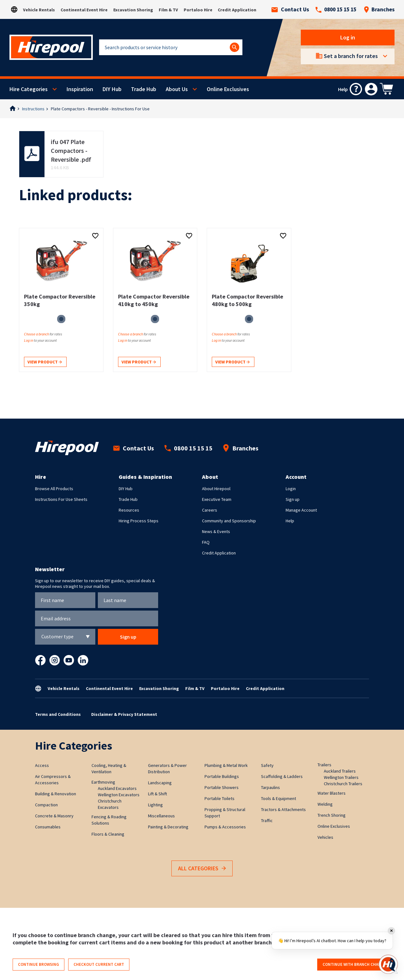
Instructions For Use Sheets (61, 499)
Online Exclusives (228, 89)
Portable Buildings (222, 776)
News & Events (216, 531)
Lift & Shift (157, 794)
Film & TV (168, 10)
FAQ (206, 542)
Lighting (155, 805)
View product (45, 362)
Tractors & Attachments (283, 809)
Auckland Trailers (340, 771)
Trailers (324, 765)
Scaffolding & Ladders (282, 776)
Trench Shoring (332, 815)
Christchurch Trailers (343, 784)
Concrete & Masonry (54, 816)
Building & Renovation (56, 794)
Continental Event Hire (84, 10)
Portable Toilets (220, 798)
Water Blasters (332, 793)
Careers (210, 510)
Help (290, 521)
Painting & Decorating (168, 827)
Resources (129, 510)
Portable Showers (222, 787)
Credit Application (237, 10)
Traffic (267, 821)
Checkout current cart (99, 964)
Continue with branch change (354, 964)
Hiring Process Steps (139, 521)
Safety (267, 765)
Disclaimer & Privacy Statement (124, 714)
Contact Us (290, 9)
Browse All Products (54, 489)
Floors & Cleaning (108, 834)
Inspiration (80, 89)
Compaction (46, 805)
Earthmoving (103, 782)
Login (291, 489)
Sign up (293, 499)
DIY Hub (112, 89)
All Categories (202, 869)
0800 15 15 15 (336, 9)
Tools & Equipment (279, 798)
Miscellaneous (161, 816)
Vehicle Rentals (39, 10)
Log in (348, 37)
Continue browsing (39, 964)
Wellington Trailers (341, 777)
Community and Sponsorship (229, 521)
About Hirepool (216, 489)
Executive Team (217, 499)
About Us (177, 89)
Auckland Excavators (117, 788)
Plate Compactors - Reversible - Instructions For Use (100, 109)
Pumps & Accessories (225, 827)
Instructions (33, 109)
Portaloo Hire (198, 10)
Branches (379, 9)
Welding (325, 804)
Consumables (48, 827)
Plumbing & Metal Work (226, 765)
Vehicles (325, 837)
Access (42, 765)
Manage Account (301, 510)
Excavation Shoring (133, 10)
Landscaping (160, 783)
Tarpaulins (270, 787)
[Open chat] (388, 964)
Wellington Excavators (119, 795)
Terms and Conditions (58, 714)
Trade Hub (144, 89)
